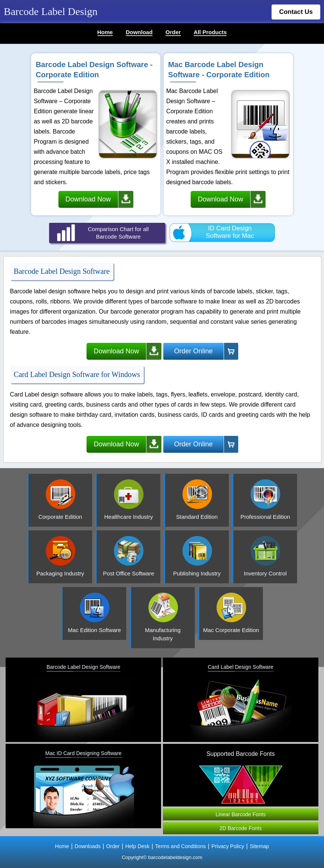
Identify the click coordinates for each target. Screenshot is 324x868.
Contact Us (296, 12)
